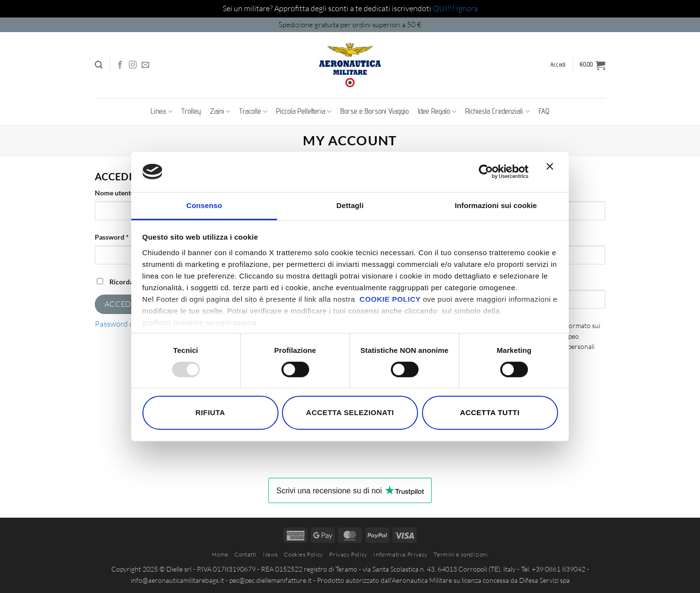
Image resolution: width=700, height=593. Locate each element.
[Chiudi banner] (552, 172)
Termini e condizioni (461, 554)
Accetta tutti (490, 412)
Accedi (119, 304)
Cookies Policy (304, 554)
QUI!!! (444, 8)
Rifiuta (210, 412)
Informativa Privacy (401, 554)
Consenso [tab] (204, 205)
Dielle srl (179, 569)
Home (220, 554)
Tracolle (253, 111)
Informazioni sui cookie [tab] (496, 205)
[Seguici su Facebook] (120, 65)
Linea (161, 111)
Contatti (245, 554)
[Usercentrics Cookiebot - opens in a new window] (486, 172)
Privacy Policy (348, 554)
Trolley (191, 111)
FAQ (544, 111)
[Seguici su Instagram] (133, 65)
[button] (99, 65)
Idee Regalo (437, 111)
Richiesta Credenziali (497, 111)
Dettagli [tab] (350, 205)
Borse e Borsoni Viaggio (375, 111)
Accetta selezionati (350, 412)
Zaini (220, 111)
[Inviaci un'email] (145, 65)
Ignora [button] (467, 8)
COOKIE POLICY (390, 299)
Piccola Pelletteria (304, 111)
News (271, 554)
